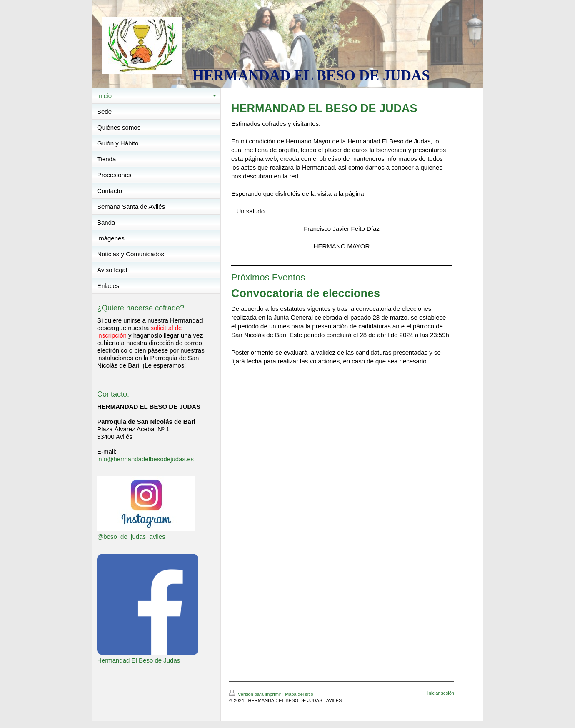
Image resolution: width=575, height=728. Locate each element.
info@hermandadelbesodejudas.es (145, 459)
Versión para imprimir (256, 694)
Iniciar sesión (441, 693)
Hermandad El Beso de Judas (139, 660)
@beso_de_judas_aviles (131, 537)
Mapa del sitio (299, 694)
